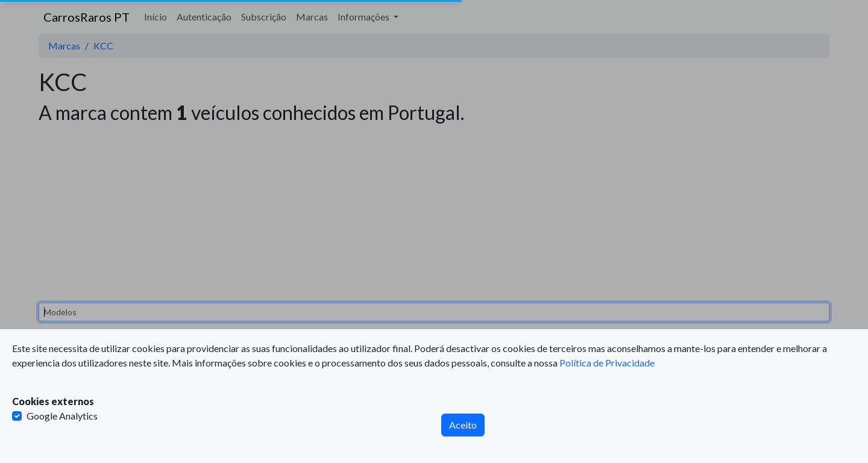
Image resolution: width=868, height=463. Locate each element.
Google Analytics (62, 416)
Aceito (463, 425)
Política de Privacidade (607, 363)
